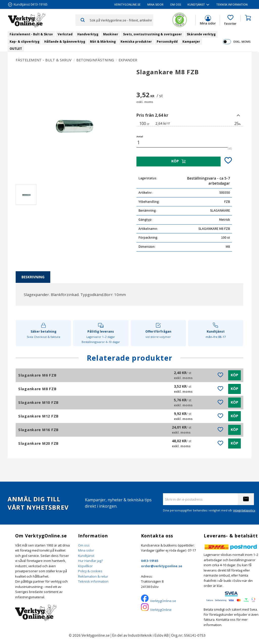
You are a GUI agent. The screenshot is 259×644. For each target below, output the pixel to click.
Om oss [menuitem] (175, 4)
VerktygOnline (161, 610)
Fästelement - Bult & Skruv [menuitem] (31, 34)
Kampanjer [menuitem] (191, 42)
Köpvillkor (85, 566)
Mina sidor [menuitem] (155, 4)
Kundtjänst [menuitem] (196, 4)
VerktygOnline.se (163, 601)
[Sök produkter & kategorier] (121, 20)
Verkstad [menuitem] (65, 34)
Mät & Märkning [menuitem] (103, 42)
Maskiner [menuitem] (111, 34)
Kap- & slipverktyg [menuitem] (25, 42)
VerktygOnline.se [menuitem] (127, 4)
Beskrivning (33, 277)
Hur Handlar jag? (90, 561)
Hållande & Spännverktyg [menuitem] (65, 42)
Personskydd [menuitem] (167, 42)
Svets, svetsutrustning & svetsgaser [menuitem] (152, 34)
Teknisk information (93, 581)
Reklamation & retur (93, 576)
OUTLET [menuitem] (16, 49)
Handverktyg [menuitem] (88, 34)
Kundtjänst (86, 556)
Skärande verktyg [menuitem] (201, 34)
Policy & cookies (90, 571)
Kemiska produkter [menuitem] (136, 42)
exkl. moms (242, 42)
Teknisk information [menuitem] (232, 4)
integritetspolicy (244, 510)
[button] (230, 20)
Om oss (84, 545)
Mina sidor (86, 550)
